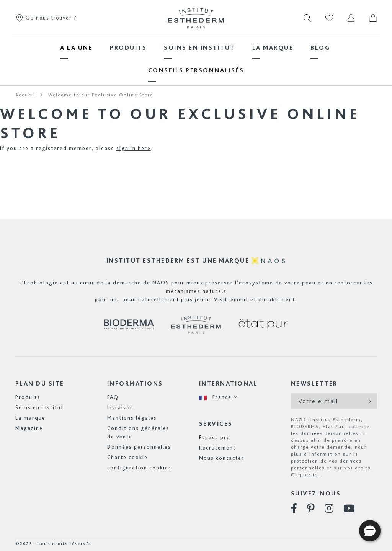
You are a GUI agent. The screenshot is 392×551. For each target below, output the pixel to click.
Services (216, 424)
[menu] (196, 59)
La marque (30, 418)
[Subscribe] (369, 401)
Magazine (29, 428)
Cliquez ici (305, 475)
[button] (219, 397)
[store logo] (196, 18)
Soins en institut (39, 407)
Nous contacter (222, 458)
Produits (28, 397)
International (229, 383)
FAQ (113, 397)
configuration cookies (139, 468)
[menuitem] (76, 48)
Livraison (120, 407)
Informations (135, 383)
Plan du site (40, 383)
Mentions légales (132, 418)
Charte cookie (127, 457)
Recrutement (217, 448)
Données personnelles (139, 447)
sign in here (134, 148)
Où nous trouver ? (46, 18)
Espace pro (215, 437)
